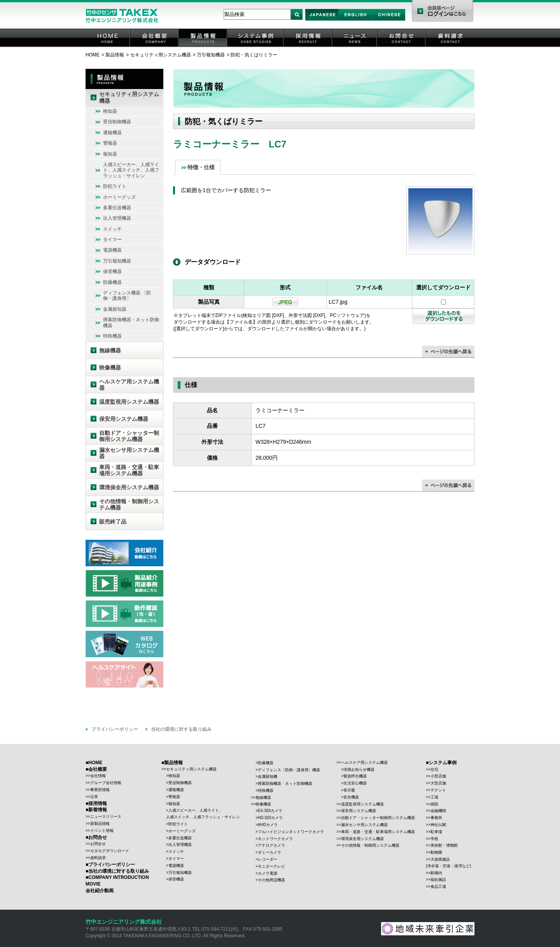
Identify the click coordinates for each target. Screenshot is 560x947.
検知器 (110, 111)
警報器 (110, 143)
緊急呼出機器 (355, 776)
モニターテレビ (271, 866)
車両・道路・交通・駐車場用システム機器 (129, 470)
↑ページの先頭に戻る (448, 352)
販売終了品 (113, 522)
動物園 (436, 852)
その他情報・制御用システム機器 (129, 505)
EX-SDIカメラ (270, 811)
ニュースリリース (106, 817)
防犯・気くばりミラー (254, 55)
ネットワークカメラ (275, 839)
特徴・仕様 (201, 167)
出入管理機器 (117, 218)
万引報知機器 (211, 55)
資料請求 (450, 46)
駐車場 (436, 832)
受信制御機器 (117, 122)
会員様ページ (442, 12)
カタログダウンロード (110, 851)
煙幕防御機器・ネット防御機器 (131, 322)
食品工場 (438, 887)
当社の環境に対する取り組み (181, 729)
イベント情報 (102, 831)
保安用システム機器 (124, 419)
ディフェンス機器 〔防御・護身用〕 (127, 296)
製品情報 (203, 46)
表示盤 (349, 790)
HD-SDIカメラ (270, 818)
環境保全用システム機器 (129, 487)
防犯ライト (115, 186)
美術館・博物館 (444, 845)
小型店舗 (438, 776)
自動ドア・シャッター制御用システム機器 (129, 436)
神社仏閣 (438, 825)
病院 (434, 804)
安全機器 (351, 797)
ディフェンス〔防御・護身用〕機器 (289, 770)
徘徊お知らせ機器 (359, 769)
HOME (108, 46)
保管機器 (112, 271)
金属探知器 (115, 309)
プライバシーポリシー (115, 729)
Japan (322, 20)
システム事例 (256, 46)
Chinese (389, 20)
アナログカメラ (271, 845)
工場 (434, 797)
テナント (438, 790)
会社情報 (98, 776)
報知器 (110, 154)
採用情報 (308, 46)
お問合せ (402, 46)
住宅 (434, 769)
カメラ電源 (268, 873)
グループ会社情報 (106, 783)
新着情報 (98, 810)
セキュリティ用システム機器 (161, 55)
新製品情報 (100, 824)
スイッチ (112, 229)
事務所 (436, 818)
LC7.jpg (338, 302)
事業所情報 (100, 790)
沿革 (94, 797)
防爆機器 (112, 282)
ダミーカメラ (269, 852)
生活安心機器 (355, 783)
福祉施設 (438, 880)
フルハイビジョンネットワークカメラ (291, 832)
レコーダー (268, 859)
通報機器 (112, 133)
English (355, 20)
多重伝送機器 (117, 208)
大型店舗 (438, 783)
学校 (434, 839)
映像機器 (110, 368)
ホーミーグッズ (119, 197)
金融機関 (438, 811)
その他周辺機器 (271, 880)
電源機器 (112, 250)
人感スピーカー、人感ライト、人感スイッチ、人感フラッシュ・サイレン (131, 170)
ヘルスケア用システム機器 (129, 385)
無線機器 (110, 350)
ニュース (355, 46)
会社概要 (155, 46)
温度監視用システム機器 (129, 402)
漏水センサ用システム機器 (129, 453)
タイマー (112, 240)
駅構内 (436, 873)
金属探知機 (268, 776)
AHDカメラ (268, 825)
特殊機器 (112, 336)
